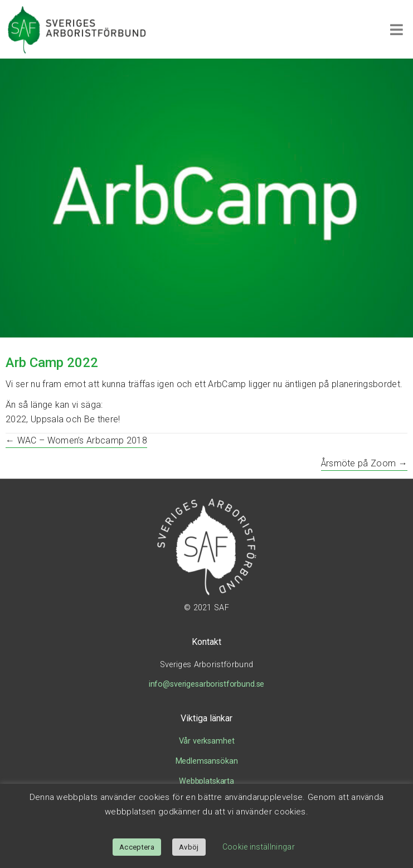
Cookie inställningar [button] (259, 847)
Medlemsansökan (207, 761)
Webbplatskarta (207, 781)
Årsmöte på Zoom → (364, 463)
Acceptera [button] (137, 847)
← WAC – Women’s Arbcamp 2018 (76, 440)
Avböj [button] (189, 847)
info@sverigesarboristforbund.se (207, 684)
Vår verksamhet (207, 741)
